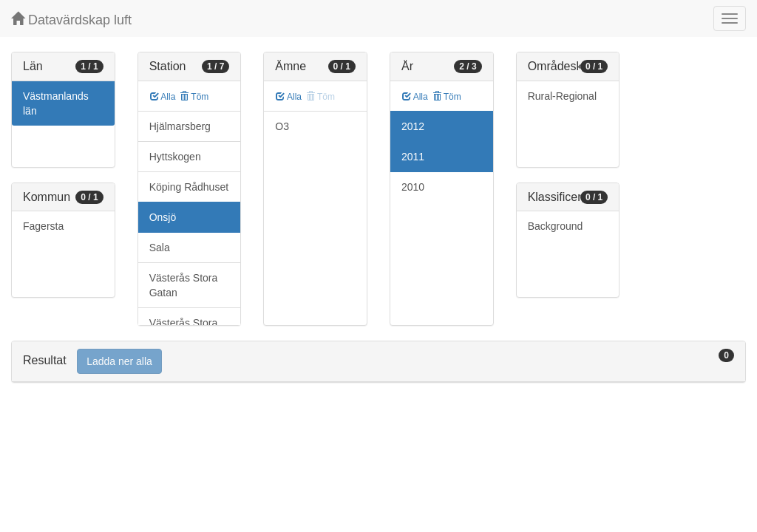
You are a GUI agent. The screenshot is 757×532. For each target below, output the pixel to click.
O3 (282, 126)
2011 (413, 157)
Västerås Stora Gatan (184, 285)
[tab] (378, 362)
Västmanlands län (56, 103)
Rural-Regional (562, 96)
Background (556, 226)
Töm (194, 97)
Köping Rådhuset (189, 187)
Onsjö (163, 217)
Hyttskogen (175, 157)
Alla (163, 97)
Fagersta (43, 226)
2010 (413, 187)
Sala (160, 248)
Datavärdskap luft (71, 20)
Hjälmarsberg (180, 126)
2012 (413, 126)
